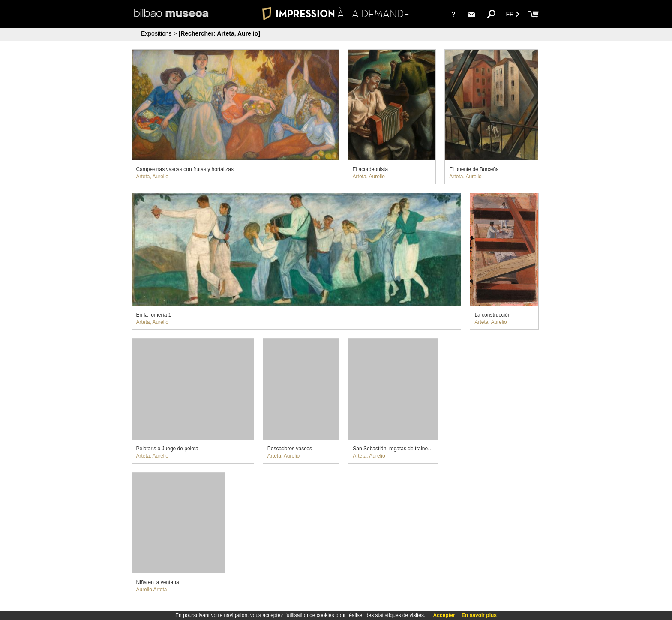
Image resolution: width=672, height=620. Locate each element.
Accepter (444, 615)
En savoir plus (479, 615)
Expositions (156, 33)
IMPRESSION (336, 13)
